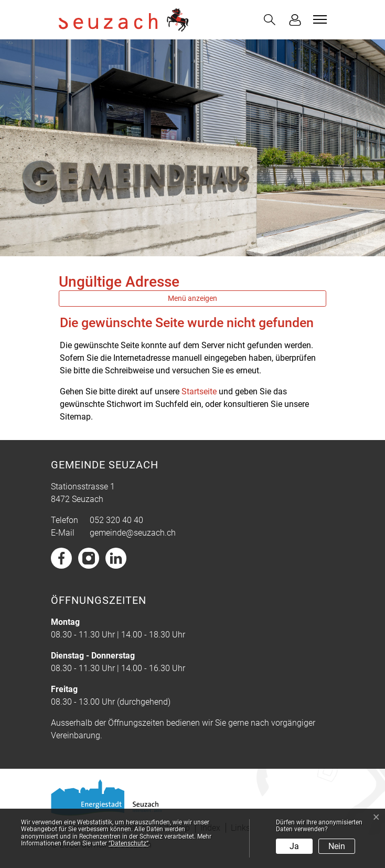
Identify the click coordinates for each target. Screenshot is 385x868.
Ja (294, 846)
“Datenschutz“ (129, 843)
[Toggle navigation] (318, 19)
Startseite (199, 391)
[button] (270, 20)
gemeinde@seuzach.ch (133, 533)
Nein (337, 846)
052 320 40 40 (116, 520)
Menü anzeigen (192, 298)
